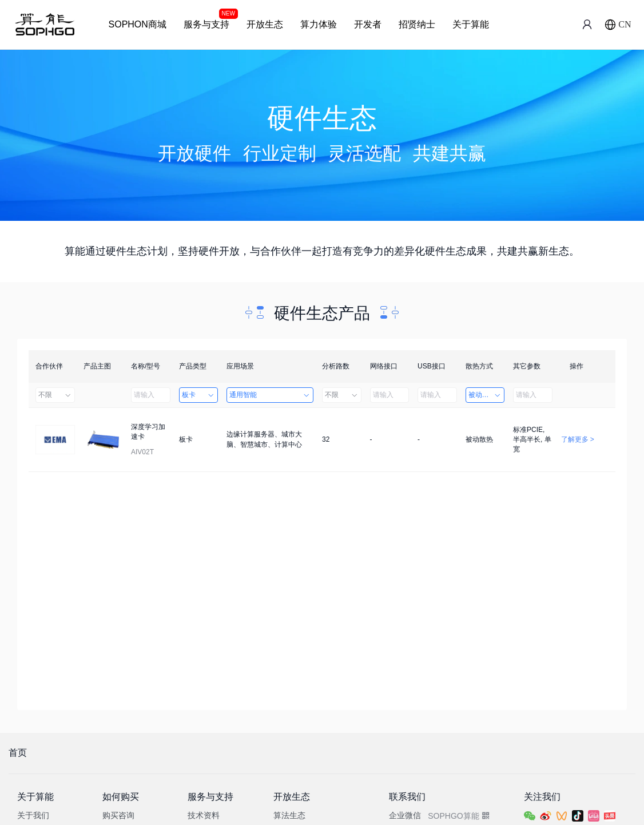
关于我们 (33, 815)
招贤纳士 (417, 24)
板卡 (199, 395)
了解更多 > (578, 439)
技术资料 (204, 815)
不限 (55, 395)
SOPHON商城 (138, 24)
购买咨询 (118, 815)
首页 (18, 753)
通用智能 (270, 395)
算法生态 (289, 815)
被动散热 (485, 395)
